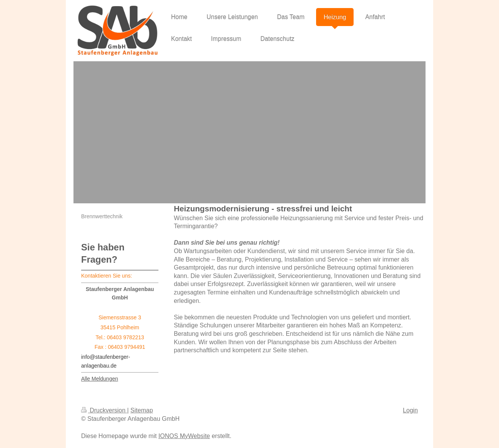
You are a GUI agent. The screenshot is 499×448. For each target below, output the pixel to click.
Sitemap (142, 410)
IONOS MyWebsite (184, 436)
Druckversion (104, 410)
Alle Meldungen (100, 379)
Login (410, 410)
